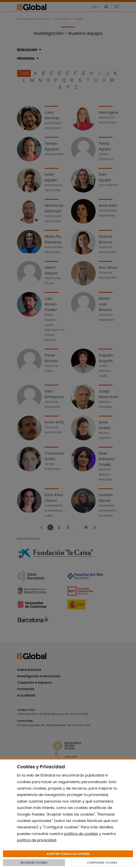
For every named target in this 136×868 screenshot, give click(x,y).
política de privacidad (37, 840)
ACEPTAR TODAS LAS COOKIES (68, 854)
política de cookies (81, 834)
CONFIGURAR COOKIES (102, 863)
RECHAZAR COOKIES (34, 863)
